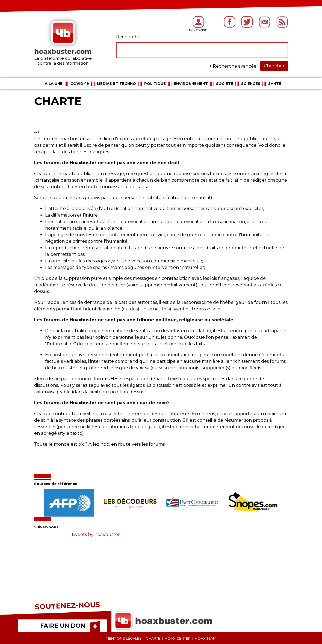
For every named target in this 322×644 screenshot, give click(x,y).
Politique (155, 83)
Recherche (128, 37)
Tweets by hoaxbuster (95, 534)
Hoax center (178, 638)
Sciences (251, 83)
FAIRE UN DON (63, 626)
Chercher (274, 66)
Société (225, 83)
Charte (153, 638)
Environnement (191, 83)
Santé (275, 83)
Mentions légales (124, 638)
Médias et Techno (116, 83)
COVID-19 (80, 83)
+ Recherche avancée (233, 66)
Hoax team (206, 638)
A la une (54, 83)
